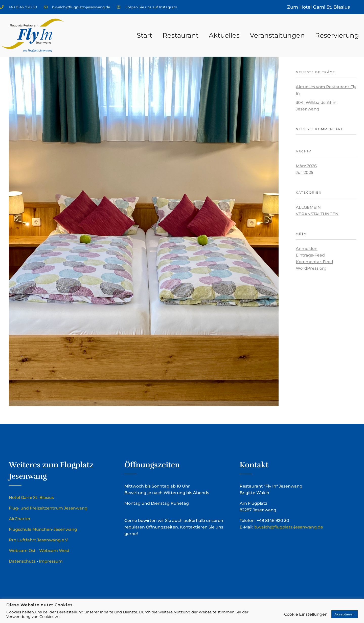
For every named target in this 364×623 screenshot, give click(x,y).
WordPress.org (311, 268)
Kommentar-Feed (314, 262)
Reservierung (337, 35)
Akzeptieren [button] (345, 614)
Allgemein (308, 207)
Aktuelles (224, 35)
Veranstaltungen (277, 35)
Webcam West (54, 551)
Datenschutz (22, 561)
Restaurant (181, 35)
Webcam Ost (22, 551)
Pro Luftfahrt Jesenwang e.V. (39, 540)
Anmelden (307, 249)
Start (145, 35)
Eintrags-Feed (310, 255)
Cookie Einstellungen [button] (306, 614)
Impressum (51, 561)
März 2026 (306, 166)
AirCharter (20, 519)
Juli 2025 (304, 172)
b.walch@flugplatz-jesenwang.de (289, 527)
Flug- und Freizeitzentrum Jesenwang (48, 508)
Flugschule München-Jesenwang (43, 529)
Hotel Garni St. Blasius (31, 498)
